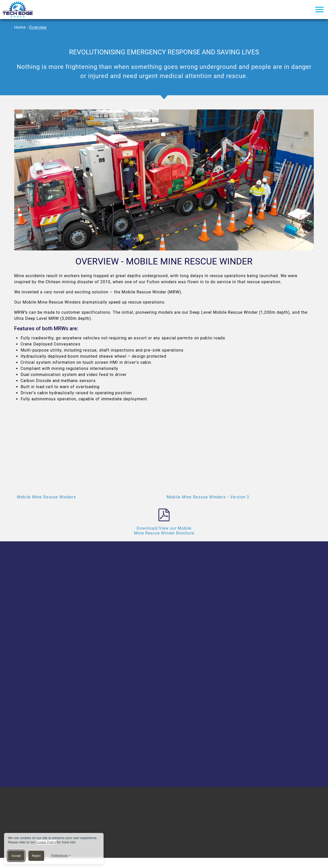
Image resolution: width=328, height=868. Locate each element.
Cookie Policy (46, 842)
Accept (16, 856)
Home (20, 27)
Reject (36, 856)
